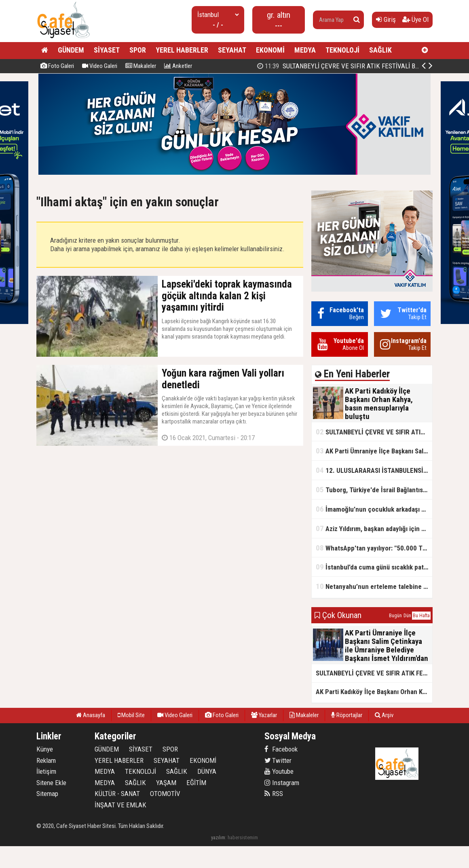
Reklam (46, 760)
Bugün (395, 616)
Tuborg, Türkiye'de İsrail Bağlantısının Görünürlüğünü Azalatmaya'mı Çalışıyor (374, 490)
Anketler (178, 66)
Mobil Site (131, 715)
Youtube (279, 771)
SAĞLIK (380, 50)
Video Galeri (100, 66)
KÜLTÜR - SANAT (117, 794)
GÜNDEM (71, 50)
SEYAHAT (232, 50)
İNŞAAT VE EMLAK (120, 805)
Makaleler (141, 66)
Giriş (386, 19)
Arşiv (384, 715)
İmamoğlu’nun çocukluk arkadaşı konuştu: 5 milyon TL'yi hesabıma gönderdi (374, 509)
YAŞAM (166, 783)
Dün (407, 616)
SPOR (138, 50)
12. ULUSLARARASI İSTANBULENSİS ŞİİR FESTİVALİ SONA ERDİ (374, 470)
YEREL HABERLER (182, 50)
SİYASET (107, 50)
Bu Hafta (421, 616)
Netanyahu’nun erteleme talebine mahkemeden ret (374, 586)
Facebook (281, 749)
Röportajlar (347, 715)
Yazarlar (264, 715)
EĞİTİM (196, 783)
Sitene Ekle (51, 783)
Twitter (278, 760)
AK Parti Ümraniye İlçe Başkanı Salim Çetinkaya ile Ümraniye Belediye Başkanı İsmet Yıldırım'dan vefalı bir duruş (374, 451)
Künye (45, 749)
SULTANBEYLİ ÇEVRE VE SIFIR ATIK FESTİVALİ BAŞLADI (374, 432)
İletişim (46, 771)
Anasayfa (91, 715)
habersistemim (243, 837)
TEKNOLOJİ (342, 50)
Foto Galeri (57, 66)
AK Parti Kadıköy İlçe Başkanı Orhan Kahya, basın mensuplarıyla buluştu (374, 692)
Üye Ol (415, 19)
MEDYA (305, 50)
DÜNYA (207, 771)
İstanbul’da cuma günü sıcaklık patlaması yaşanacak (374, 567)
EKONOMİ (270, 50)
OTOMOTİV (165, 794)
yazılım (218, 837)
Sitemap (47, 794)
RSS (274, 794)
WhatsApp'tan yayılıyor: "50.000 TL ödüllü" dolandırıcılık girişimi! (374, 548)
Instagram (282, 783)
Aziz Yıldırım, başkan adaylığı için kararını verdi (374, 528)
